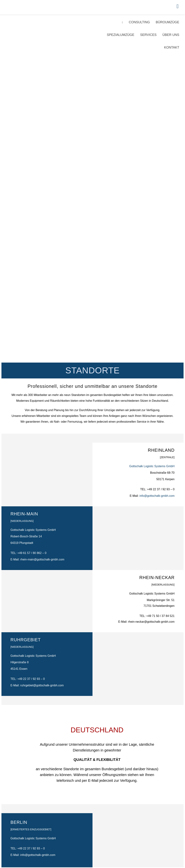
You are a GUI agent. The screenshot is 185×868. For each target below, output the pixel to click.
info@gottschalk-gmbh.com (157, 496)
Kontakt (172, 47)
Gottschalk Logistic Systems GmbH (152, 466)
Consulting (139, 22)
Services (148, 35)
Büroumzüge (167, 22)
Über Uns (171, 35)
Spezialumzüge (121, 35)
